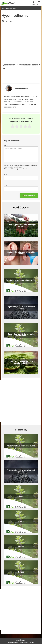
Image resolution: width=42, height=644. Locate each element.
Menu (39, 3)
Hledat (33, 3)
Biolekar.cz (5, 8)
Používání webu (23, 642)
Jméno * (7, 175)
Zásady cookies (13, 642)
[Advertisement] (21, 42)
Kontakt (31, 642)
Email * (6, 185)
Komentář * (8, 145)
